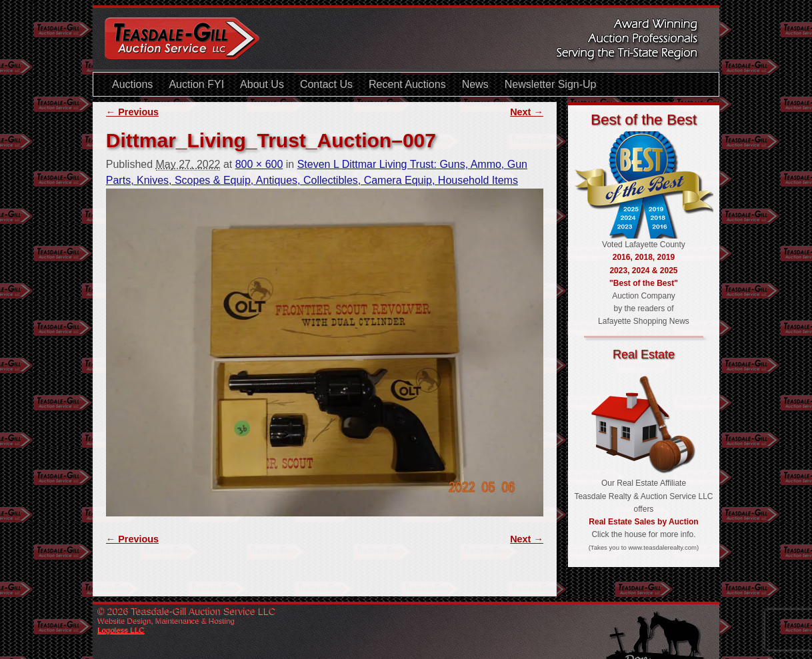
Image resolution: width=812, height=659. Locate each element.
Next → (527, 112)
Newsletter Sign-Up (551, 84)
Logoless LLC (121, 630)
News (475, 84)
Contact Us (326, 84)
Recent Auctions (407, 84)
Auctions (132, 84)
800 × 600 (259, 164)
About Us (262, 84)
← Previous (132, 112)
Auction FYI (196, 84)
